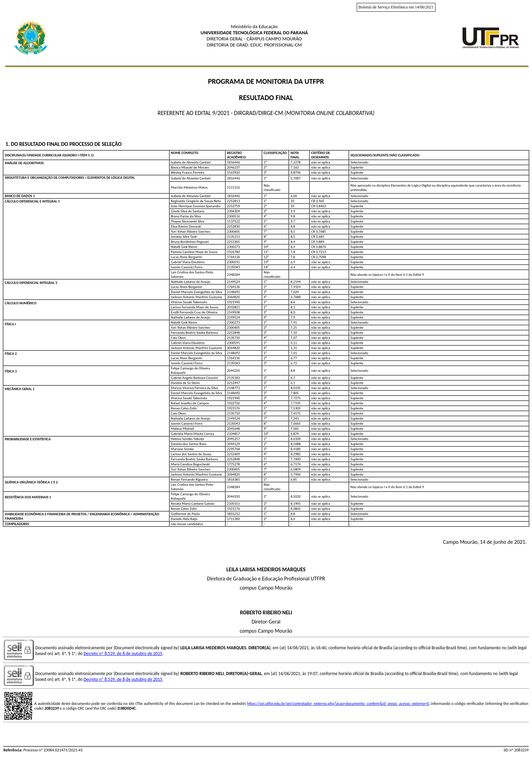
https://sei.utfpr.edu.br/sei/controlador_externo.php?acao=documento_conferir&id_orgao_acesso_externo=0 (338, 704)
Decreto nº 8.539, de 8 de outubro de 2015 (123, 654)
